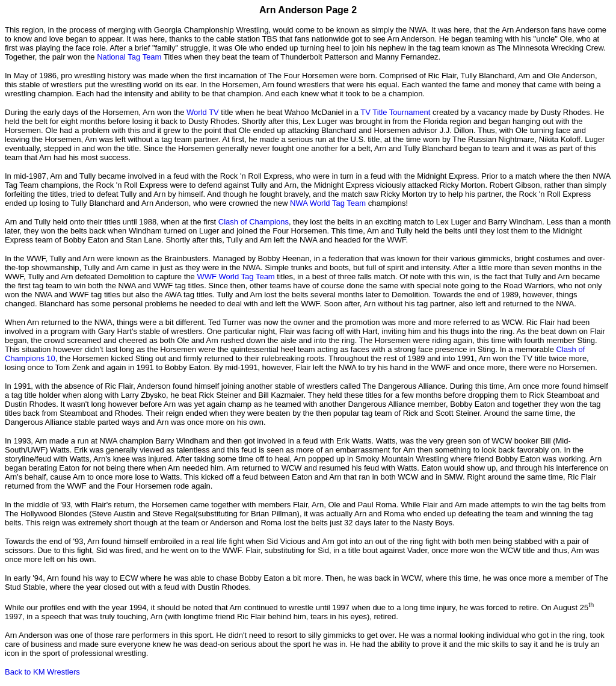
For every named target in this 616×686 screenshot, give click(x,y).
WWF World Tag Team (236, 277)
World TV (203, 112)
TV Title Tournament (395, 112)
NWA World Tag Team (328, 203)
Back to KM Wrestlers (42, 672)
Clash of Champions (254, 222)
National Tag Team (129, 57)
